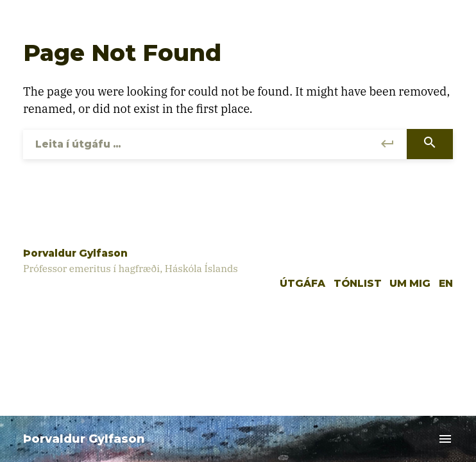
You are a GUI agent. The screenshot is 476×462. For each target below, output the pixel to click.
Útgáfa (302, 283)
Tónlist (358, 283)
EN (446, 283)
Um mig (410, 283)
